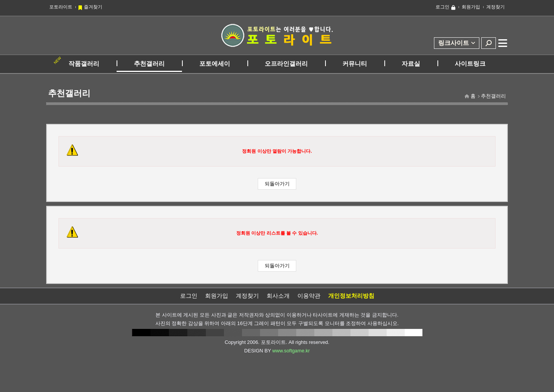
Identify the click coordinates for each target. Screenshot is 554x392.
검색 (489, 43)
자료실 (411, 64)
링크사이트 (454, 43)
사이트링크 (470, 64)
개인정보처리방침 (351, 296)
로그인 (442, 7)
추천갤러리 (149, 64)
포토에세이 (215, 64)
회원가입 (471, 7)
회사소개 (278, 296)
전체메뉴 (503, 43)
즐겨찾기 (93, 7)
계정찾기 (496, 7)
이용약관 (309, 296)
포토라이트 (61, 7)
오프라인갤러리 (286, 64)
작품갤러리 (84, 64)
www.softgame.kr (291, 351)
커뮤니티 (355, 64)
